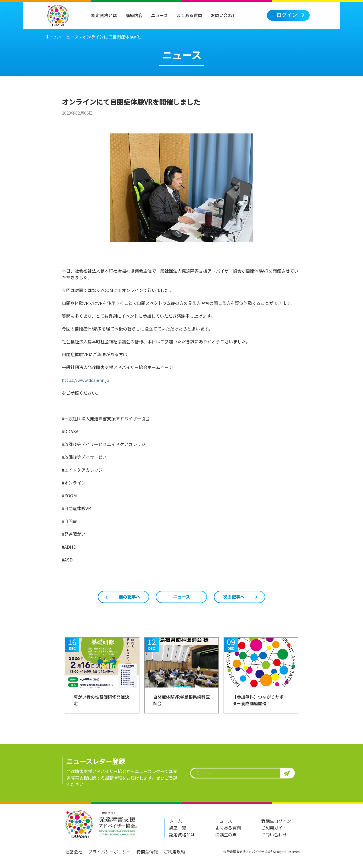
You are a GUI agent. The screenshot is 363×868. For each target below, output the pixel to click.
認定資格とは (104, 15)
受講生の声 (226, 834)
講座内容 (134, 15)
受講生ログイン (276, 821)
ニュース (160, 15)
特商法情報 (147, 852)
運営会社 (74, 852)
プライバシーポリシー (109, 852)
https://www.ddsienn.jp (86, 380)
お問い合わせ (224, 15)
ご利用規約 (174, 852)
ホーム (52, 37)
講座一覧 (178, 828)
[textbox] (242, 773)
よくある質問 (189, 15)
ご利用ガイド (274, 828)
